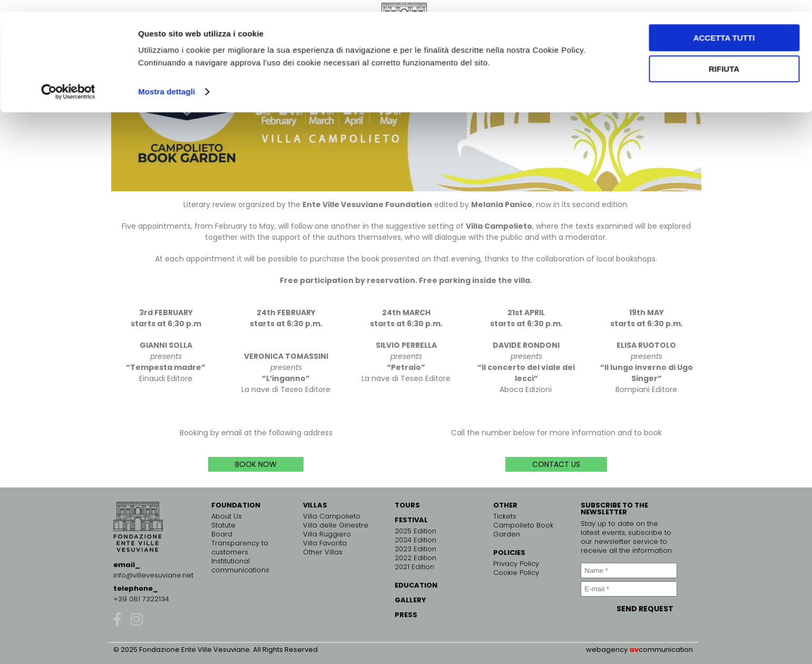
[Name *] (629, 570)
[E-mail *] (629, 589)
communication (666, 650)
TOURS (407, 505)
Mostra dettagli (167, 80)
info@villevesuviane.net (153, 575)
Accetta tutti (724, 26)
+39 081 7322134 (141, 599)
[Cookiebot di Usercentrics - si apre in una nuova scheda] (68, 80)
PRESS (406, 615)
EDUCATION (416, 585)
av (634, 650)
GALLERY (410, 600)
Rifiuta (724, 57)
